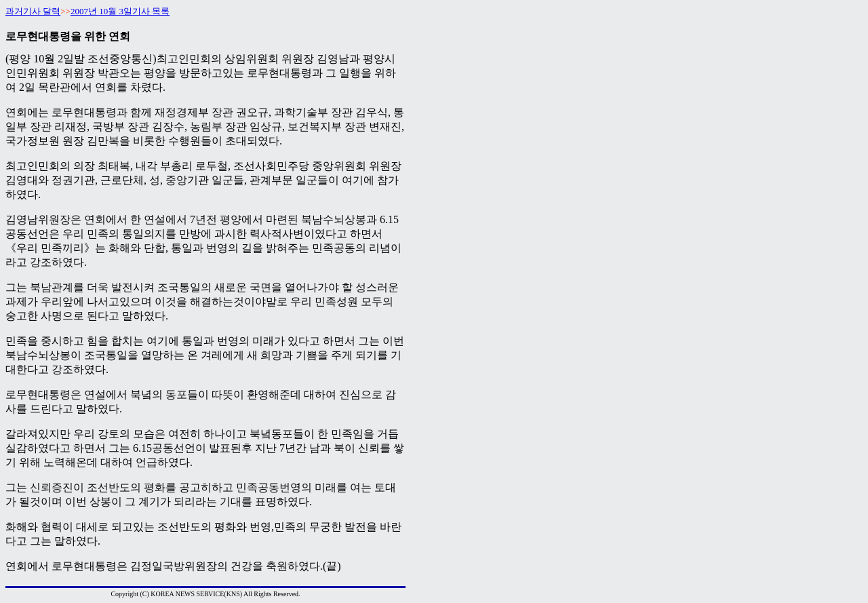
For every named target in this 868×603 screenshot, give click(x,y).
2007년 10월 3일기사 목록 (120, 11)
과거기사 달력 (33, 11)
